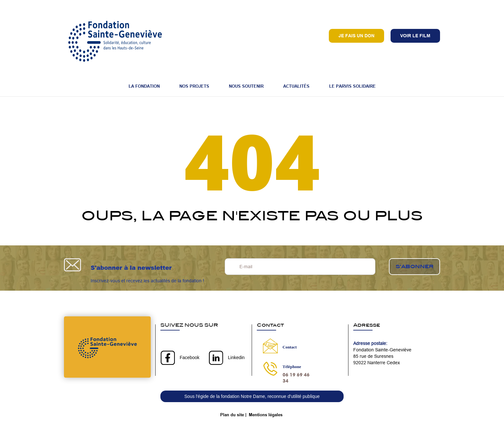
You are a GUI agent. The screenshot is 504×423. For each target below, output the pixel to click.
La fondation (144, 86)
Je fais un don (356, 36)
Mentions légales (266, 415)
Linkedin (236, 357)
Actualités (296, 86)
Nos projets (194, 86)
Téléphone (292, 367)
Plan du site (232, 415)
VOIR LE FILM (415, 36)
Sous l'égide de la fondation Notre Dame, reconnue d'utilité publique (252, 396)
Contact (290, 347)
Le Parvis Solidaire (352, 86)
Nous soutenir (246, 86)
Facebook (189, 357)
